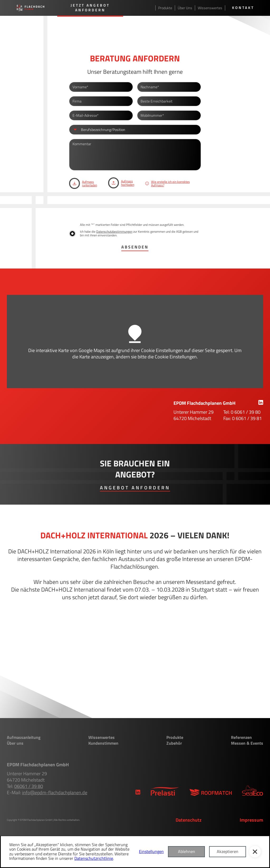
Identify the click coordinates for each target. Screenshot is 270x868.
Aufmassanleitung (24, 738)
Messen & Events (247, 743)
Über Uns (185, 8)
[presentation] (109, 208)
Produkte (165, 8)
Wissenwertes (102, 738)
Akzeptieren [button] (228, 851)
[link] (261, 403)
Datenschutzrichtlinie (94, 858)
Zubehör (174, 743)
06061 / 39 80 (29, 786)
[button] (255, 852)
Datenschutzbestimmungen (114, 231)
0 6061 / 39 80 (246, 412)
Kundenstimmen (103, 743)
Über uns (15, 743)
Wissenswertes (210, 8)
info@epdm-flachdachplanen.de (55, 793)
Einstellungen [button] (151, 852)
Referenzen (241, 738)
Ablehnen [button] (187, 851)
